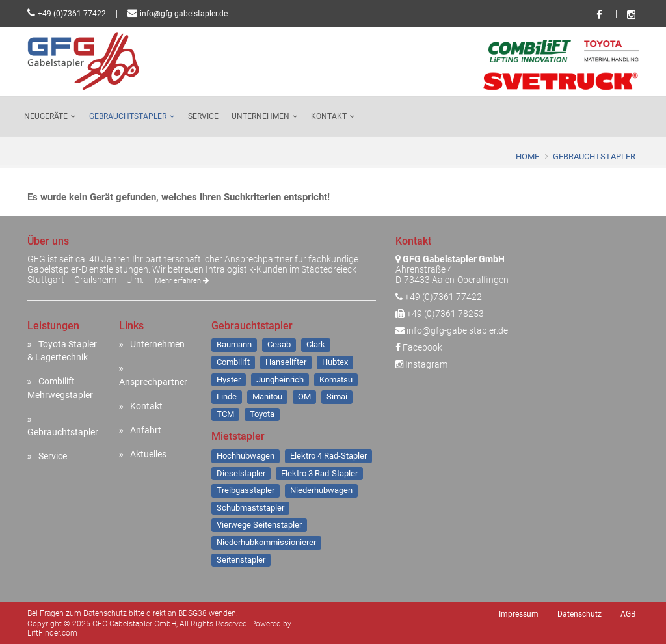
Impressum (519, 614)
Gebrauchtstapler (128, 116)
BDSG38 (193, 613)
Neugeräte (46, 116)
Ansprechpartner (153, 382)
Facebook (419, 347)
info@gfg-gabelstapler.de (184, 14)
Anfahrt (146, 430)
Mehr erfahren (182, 281)
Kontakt (329, 116)
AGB (628, 614)
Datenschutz (579, 614)
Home (527, 156)
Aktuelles (148, 454)
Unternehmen (260, 116)
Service (203, 116)
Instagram (421, 364)
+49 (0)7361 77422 (72, 14)
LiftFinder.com (52, 633)
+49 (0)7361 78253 (445, 314)
